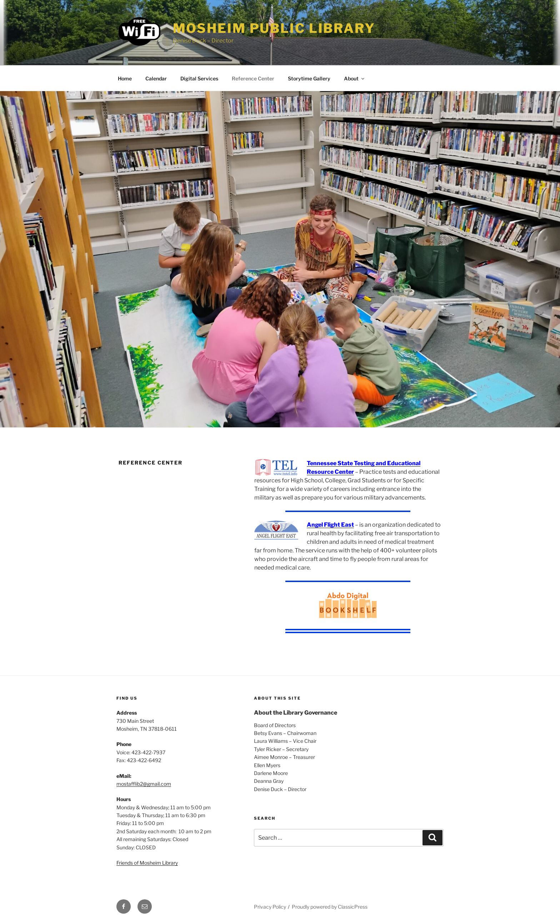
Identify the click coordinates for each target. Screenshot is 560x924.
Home (125, 78)
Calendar (156, 78)
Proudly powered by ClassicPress (330, 907)
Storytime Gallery (309, 78)
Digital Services (199, 78)
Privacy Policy (270, 907)
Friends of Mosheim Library (147, 863)
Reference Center (253, 78)
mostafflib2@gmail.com (144, 784)
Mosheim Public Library (274, 28)
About (355, 78)
